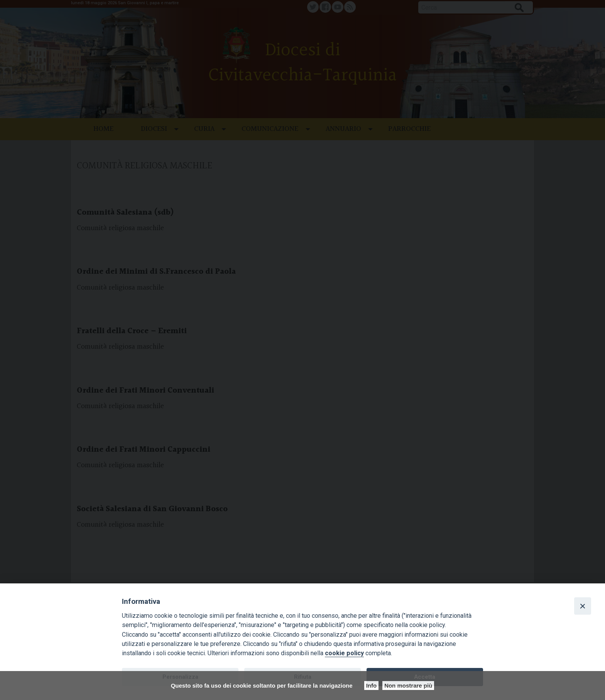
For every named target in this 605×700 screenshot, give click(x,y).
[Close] (583, 606)
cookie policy (344, 653)
